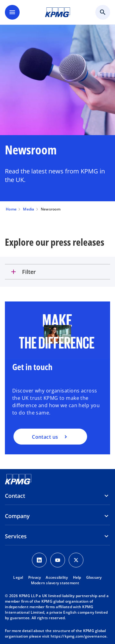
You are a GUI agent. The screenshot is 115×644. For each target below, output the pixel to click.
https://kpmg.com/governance (79, 636)
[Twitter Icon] (76, 560)
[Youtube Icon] (58, 560)
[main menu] (12, 12)
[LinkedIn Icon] (39, 560)
